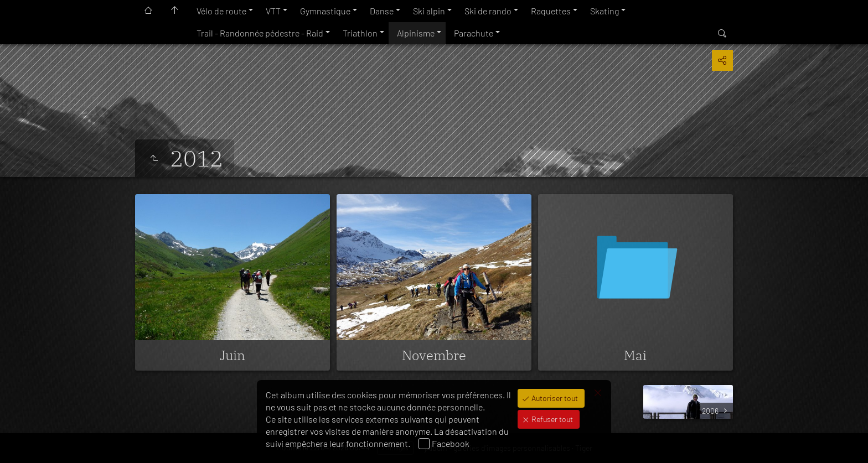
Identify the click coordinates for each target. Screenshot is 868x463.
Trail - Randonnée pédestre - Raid (260, 33)
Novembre (434, 355)
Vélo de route (221, 11)
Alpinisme (416, 33)
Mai (635, 355)
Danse (382, 11)
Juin (232, 355)
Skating (604, 11)
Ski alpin (429, 11)
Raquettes (551, 11)
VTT (273, 11)
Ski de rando (488, 11)
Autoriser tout (554, 398)
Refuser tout (551, 419)
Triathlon (360, 33)
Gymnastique (325, 11)
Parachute (474, 33)
